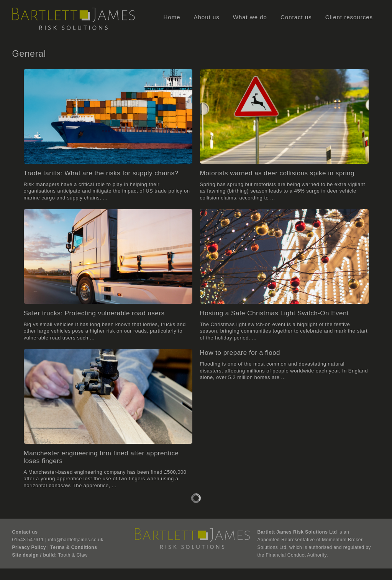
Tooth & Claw (73, 555)
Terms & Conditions (74, 547)
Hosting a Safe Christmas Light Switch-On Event (275, 313)
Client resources (349, 17)
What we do (250, 17)
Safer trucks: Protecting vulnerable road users (94, 313)
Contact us (296, 17)
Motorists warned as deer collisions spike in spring (277, 173)
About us (207, 17)
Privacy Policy (29, 547)
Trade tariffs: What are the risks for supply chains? (101, 173)
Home (172, 17)
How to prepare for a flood (240, 353)
